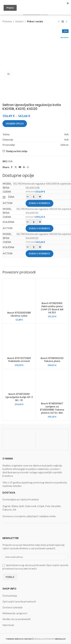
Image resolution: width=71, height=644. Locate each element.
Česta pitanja (10, 596)
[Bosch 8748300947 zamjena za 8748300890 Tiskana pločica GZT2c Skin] (52, 386)
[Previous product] (59, 22)
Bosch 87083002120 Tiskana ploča (52, 360)
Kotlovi (19, 21)
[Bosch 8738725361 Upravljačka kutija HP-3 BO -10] (19, 381)
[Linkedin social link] (24, 167)
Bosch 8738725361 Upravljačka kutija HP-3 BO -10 (19, 397)
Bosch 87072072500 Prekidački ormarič (19, 360)
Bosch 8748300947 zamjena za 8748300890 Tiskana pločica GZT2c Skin (52, 408)
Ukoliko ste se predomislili (16, 619)
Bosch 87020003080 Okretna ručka (19, 314)
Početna (7, 21)
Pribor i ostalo (35, 21)
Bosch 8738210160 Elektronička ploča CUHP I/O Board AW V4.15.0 (52, 308)
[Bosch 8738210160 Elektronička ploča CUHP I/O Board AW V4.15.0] (52, 290)
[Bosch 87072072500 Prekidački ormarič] (19, 340)
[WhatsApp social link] (28, 167)
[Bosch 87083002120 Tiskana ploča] (52, 340)
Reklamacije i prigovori (15, 613)
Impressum (8, 625)
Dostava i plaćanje (12, 607)
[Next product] (67, 22)
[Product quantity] (34, 197)
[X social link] (16, 167)
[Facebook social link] (12, 167)
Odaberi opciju (15, 124)
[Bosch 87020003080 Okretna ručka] (19, 295)
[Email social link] (20, 167)
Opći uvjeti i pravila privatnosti (19, 601)
